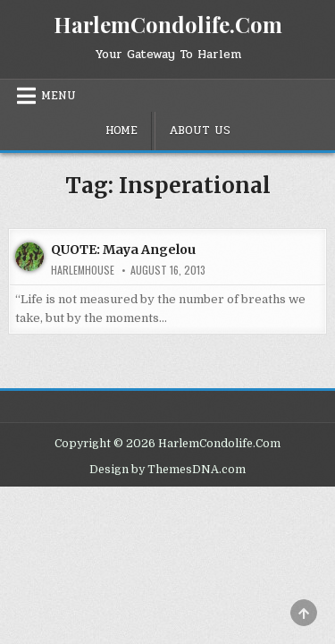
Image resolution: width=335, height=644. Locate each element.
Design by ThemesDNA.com (167, 470)
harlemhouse (83, 270)
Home (121, 131)
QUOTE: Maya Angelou (123, 250)
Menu (59, 96)
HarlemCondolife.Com (168, 24)
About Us (200, 131)
